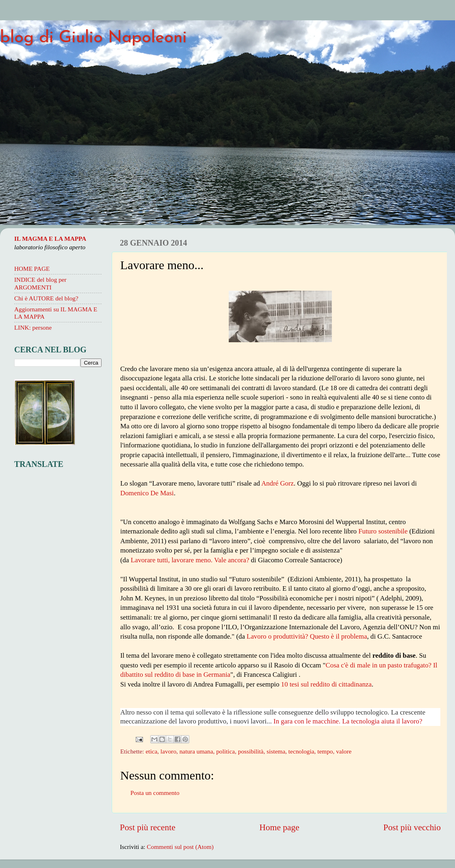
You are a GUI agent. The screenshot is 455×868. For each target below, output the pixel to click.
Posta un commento (155, 793)
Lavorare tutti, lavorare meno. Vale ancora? (190, 560)
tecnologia (301, 751)
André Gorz (277, 483)
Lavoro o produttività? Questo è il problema (307, 636)
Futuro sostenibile (383, 531)
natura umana (196, 751)
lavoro (168, 751)
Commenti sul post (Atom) (180, 847)
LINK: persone (33, 327)
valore (344, 751)
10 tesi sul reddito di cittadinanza (326, 684)
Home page (279, 827)
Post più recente (148, 827)
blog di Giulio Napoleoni (93, 38)
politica (225, 751)
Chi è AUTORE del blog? (46, 298)
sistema (276, 751)
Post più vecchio (412, 827)
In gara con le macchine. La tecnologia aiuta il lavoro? (348, 721)
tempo (325, 751)
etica (151, 751)
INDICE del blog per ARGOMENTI (40, 283)
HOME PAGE (32, 269)
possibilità (251, 751)
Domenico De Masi (147, 493)
